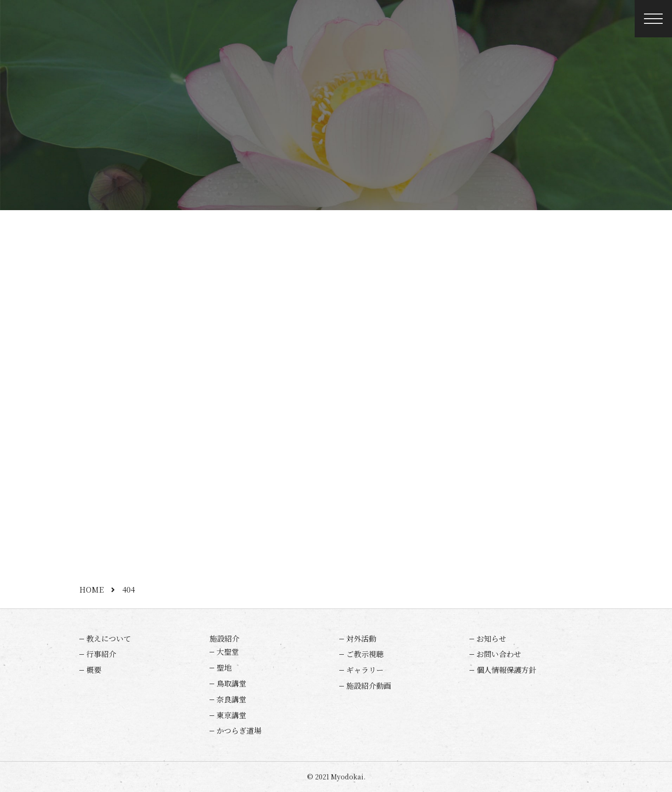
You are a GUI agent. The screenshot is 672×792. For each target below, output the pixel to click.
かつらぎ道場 (239, 731)
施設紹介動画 (369, 686)
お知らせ (491, 639)
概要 (94, 670)
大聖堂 (228, 652)
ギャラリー (365, 670)
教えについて (109, 639)
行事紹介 (101, 654)
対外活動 (361, 639)
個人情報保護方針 (506, 670)
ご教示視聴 (365, 654)
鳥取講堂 (231, 683)
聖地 (224, 668)
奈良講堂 (231, 699)
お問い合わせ (499, 654)
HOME (91, 590)
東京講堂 (231, 715)
